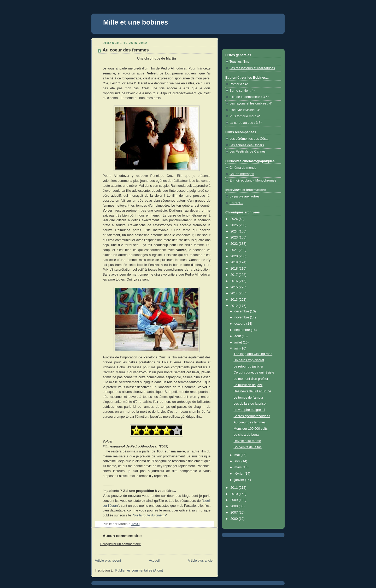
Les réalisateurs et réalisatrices (252, 68)
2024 (235, 231)
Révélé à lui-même (247, 441)
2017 (235, 275)
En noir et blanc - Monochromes (253, 181)
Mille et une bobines (136, 22)
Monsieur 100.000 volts (251, 429)
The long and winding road (253, 354)
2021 (235, 250)
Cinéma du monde (243, 168)
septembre (243, 330)
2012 (235, 306)
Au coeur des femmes (250, 422)
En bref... (236, 203)
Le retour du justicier (249, 366)
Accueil (154, 561)
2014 (235, 293)
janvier (240, 480)
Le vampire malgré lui (249, 410)
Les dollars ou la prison (251, 404)
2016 (235, 281)
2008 (235, 506)
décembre (242, 311)
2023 (235, 237)
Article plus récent (108, 561)
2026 (235, 219)
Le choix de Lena (246, 435)
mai (238, 455)
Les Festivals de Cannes (248, 152)
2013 (235, 300)
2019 (235, 262)
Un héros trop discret (249, 360)
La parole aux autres (245, 196)
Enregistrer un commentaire (121, 544)
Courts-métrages (242, 174)
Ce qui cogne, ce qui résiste (254, 372)
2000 (235, 519)
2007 (235, 513)
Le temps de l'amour (249, 398)
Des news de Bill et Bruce (252, 391)
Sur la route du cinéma (150, 515)
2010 (235, 494)
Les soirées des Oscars (247, 145)
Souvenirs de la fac (248, 447)
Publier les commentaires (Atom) (139, 570)
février (240, 474)
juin (237, 348)
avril (238, 461)
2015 (235, 287)
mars (239, 467)
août (238, 336)
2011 (235, 488)
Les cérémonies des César (249, 139)
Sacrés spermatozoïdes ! (252, 416)
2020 (235, 256)
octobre (240, 324)
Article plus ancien (201, 561)
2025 (235, 225)
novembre (242, 317)
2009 (235, 500)
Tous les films (239, 62)
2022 (235, 244)
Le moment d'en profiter (251, 379)
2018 (235, 269)
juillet (239, 342)
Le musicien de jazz (248, 385)
